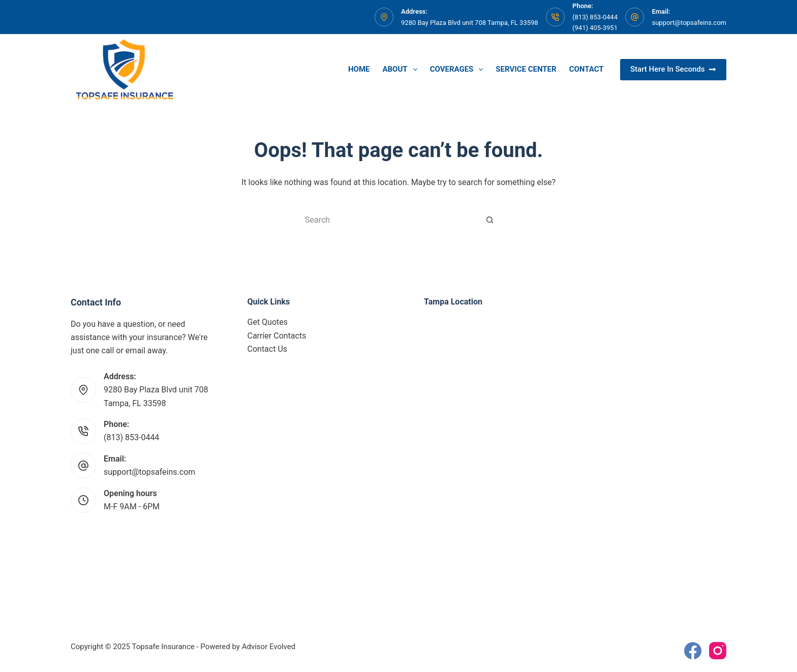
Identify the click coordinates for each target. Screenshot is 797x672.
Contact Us (268, 349)
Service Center (526, 69)
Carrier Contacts (277, 336)
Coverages (459, 70)
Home (359, 69)
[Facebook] (693, 651)
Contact (587, 69)
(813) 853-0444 (131, 437)
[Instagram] (718, 651)
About (402, 70)
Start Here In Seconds (673, 69)
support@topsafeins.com (689, 23)
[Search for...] (388, 220)
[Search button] (490, 220)
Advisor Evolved (269, 647)
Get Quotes (268, 322)
